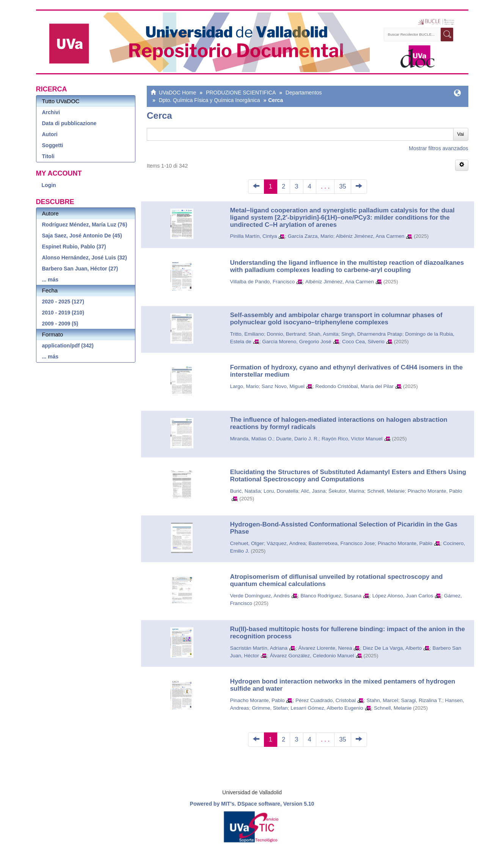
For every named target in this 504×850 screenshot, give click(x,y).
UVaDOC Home (178, 93)
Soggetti (53, 145)
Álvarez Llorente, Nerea (325, 648)
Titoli (48, 156)
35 (343, 186)
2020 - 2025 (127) (63, 302)
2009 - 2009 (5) (60, 324)
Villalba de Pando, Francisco (262, 282)
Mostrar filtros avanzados (438, 148)
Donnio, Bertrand (286, 334)
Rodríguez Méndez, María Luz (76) (85, 225)
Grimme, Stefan (270, 708)
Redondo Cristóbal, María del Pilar (355, 386)
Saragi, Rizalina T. (422, 700)
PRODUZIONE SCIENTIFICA (241, 93)
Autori (50, 134)
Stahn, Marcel (382, 700)
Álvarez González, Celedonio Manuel (312, 656)
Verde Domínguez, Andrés (260, 596)
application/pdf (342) (68, 346)
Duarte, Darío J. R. (298, 439)
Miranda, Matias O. (251, 439)
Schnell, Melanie (386, 491)
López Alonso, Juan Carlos (403, 596)
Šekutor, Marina (346, 491)
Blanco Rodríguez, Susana (331, 596)
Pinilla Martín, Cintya (253, 236)
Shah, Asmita (323, 334)
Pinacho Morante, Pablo (435, 491)
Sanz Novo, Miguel (283, 386)
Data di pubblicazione (69, 123)
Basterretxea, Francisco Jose (342, 543)
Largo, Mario (244, 386)
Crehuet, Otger (247, 543)
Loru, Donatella (281, 491)
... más (50, 280)
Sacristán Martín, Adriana (259, 648)
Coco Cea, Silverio (363, 342)
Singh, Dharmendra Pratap (372, 334)
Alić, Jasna (313, 491)
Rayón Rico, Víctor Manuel (352, 439)
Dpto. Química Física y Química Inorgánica (210, 100)
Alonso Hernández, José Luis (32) (85, 258)
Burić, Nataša (245, 491)
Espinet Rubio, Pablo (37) (74, 247)
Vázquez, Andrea (286, 543)
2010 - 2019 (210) (63, 313)
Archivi (51, 112)
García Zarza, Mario (311, 236)
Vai (461, 134)
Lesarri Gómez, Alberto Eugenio (327, 708)
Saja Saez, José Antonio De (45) (82, 236)
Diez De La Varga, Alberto (392, 648)
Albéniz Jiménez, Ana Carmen (370, 236)
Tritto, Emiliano (247, 334)
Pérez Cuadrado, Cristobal (326, 700)
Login (49, 185)
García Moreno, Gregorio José (297, 342)
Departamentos (304, 93)
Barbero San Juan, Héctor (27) (80, 269)
